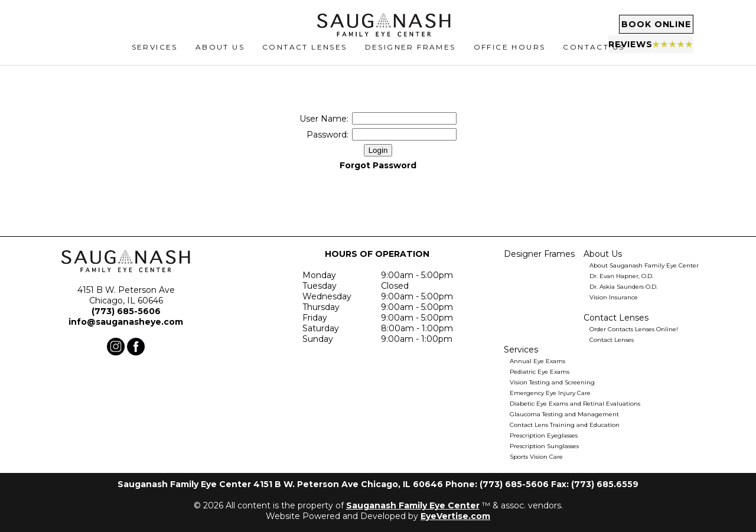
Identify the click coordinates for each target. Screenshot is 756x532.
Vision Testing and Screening (552, 382)
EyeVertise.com (455, 516)
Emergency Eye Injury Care (550, 393)
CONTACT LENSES (305, 56)
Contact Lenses (612, 340)
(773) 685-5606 (126, 311)
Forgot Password (378, 165)
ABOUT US (220, 56)
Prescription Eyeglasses (544, 435)
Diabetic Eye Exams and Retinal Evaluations (575, 404)
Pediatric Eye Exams (540, 372)
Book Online (632, 27)
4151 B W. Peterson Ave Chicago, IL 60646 (126, 295)
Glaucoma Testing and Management (564, 414)
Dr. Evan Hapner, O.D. (621, 276)
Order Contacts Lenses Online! (634, 329)
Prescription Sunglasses (544, 446)
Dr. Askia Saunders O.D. (623, 287)
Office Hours (510, 56)
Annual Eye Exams (537, 361)
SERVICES (155, 56)
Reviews (631, 47)
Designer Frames (410, 56)
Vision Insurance (614, 297)
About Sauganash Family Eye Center (644, 265)
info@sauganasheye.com (126, 322)
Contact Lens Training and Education (565, 425)
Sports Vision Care (536, 457)
